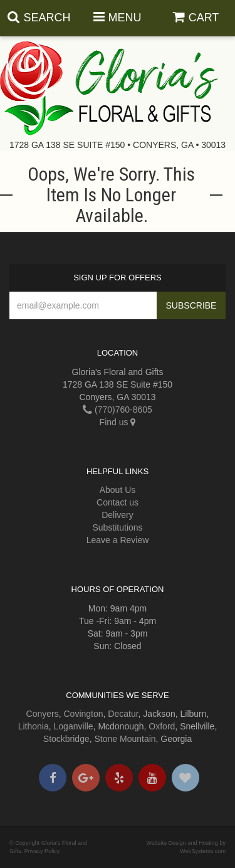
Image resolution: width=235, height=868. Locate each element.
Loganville (74, 726)
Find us (118, 422)
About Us (118, 490)
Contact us (118, 502)
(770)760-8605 (118, 410)
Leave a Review (118, 540)
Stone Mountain (125, 739)
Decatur (123, 714)
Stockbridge (66, 739)
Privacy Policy (42, 851)
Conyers (43, 714)
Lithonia (34, 726)
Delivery (118, 515)
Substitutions (117, 527)
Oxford (162, 726)
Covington (84, 714)
